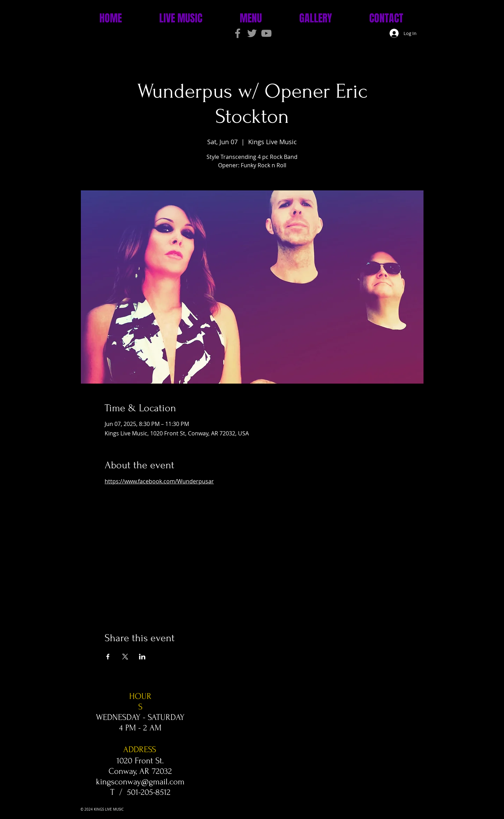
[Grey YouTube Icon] (266, 33)
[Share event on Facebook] (108, 657)
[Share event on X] (125, 657)
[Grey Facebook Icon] (238, 33)
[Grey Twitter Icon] (252, 33)
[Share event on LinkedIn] (142, 657)
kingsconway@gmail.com (140, 782)
